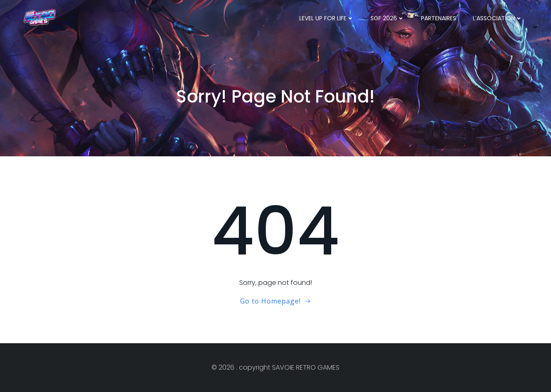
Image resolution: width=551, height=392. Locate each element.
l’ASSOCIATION (498, 18)
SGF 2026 (387, 18)
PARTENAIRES (439, 18)
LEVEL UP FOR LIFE (327, 18)
